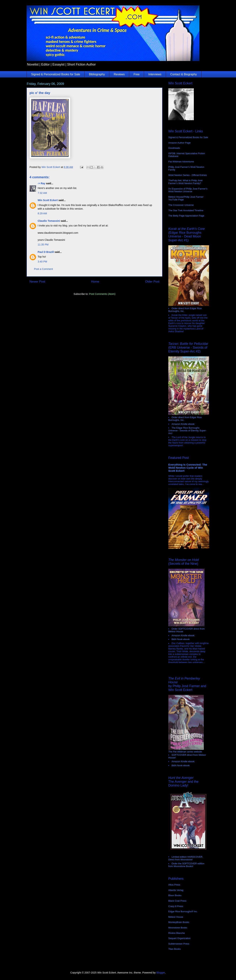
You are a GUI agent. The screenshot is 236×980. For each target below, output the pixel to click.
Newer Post (37, 282)
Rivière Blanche (177, 933)
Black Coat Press (177, 901)
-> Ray (41, 183)
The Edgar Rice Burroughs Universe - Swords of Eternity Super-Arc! (187, 431)
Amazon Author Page (179, 143)
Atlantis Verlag (176, 890)
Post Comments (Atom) (102, 294)
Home (95, 282)
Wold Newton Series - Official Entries (188, 175)
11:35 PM (43, 245)
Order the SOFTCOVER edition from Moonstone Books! (186, 865)
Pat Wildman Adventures (181, 162)
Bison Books (175, 895)
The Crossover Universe (181, 205)
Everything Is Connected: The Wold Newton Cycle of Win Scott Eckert (188, 468)
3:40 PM (42, 262)
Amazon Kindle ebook (183, 424)
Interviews (155, 74)
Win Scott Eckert (48, 200)
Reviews (119, 74)
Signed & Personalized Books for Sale (56, 74)
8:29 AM (42, 213)
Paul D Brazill (46, 252)
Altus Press (174, 885)
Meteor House (176, 917)
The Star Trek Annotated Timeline (186, 210)
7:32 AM (42, 193)
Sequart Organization (179, 938)
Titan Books (174, 949)
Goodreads (174, 148)
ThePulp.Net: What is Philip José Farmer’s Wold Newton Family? (185, 182)
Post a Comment (43, 269)
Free (137, 74)
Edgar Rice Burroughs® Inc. (183, 911)
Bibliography (97, 74)
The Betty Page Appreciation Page (186, 216)
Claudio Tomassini (49, 221)
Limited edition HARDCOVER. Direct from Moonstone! (186, 858)
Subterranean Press (179, 944)
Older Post (152, 282)
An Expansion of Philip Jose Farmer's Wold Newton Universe (188, 190)
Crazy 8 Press (176, 906)
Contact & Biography (184, 74)
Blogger (161, 973)
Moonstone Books (178, 928)
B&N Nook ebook (181, 639)
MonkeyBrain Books (179, 922)
